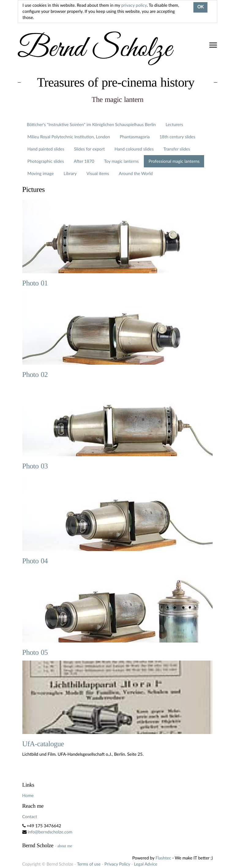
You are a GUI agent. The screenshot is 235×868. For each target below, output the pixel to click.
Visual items (98, 173)
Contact (30, 816)
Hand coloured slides (134, 149)
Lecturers (174, 124)
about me (65, 846)
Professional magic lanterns (174, 161)
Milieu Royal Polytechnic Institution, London (69, 137)
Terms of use (89, 864)
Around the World (136, 173)
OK (200, 7)
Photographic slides (46, 161)
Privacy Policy (117, 864)
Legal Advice (146, 864)
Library (70, 173)
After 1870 (84, 161)
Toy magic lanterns (121, 161)
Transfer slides (177, 149)
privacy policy (134, 5)
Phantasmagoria (135, 137)
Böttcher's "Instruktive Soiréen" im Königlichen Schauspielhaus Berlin (91, 124)
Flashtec (163, 858)
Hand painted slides (46, 149)
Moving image (41, 173)
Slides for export (89, 149)
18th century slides (177, 137)
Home (28, 795)
